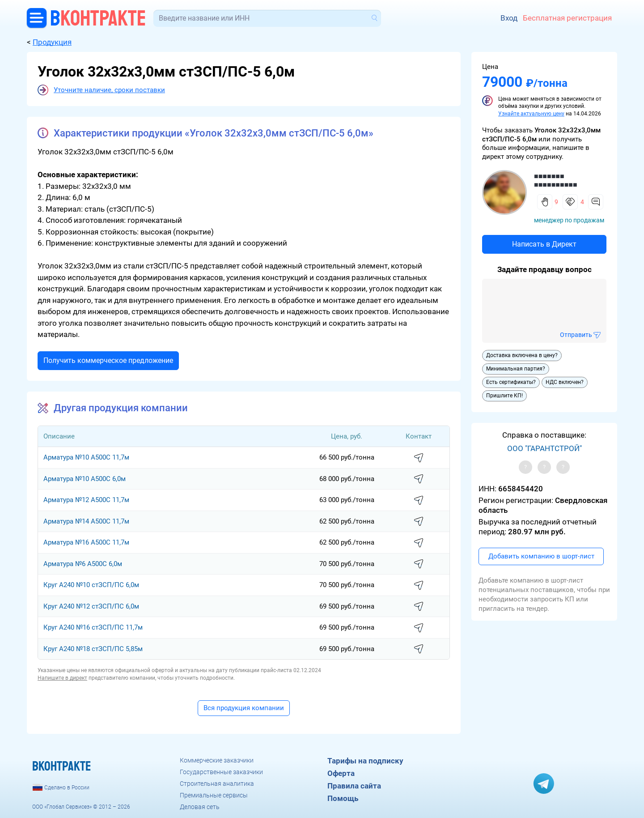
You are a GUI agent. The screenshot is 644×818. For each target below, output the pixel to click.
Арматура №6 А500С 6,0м (83, 564)
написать (419, 458)
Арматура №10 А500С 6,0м (85, 479)
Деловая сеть (200, 807)
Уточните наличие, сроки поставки (109, 90)
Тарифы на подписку (365, 761)
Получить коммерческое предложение (108, 360)
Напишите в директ (62, 678)
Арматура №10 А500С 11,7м (86, 457)
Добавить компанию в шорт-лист (541, 556)
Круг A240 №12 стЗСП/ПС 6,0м (91, 606)
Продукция (52, 42)
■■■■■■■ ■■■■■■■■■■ (556, 180)
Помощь (343, 798)
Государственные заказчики (221, 772)
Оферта (341, 773)
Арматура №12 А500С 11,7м (86, 500)
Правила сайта (354, 786)
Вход (509, 18)
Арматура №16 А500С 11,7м (86, 542)
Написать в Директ (544, 244)
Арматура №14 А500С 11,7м (86, 521)
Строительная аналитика (217, 784)
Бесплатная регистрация (567, 18)
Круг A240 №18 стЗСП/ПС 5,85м (93, 649)
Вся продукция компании (244, 708)
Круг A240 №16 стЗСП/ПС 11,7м (93, 627)
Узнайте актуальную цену (531, 114)
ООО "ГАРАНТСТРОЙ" (544, 448)
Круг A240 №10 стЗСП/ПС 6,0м (91, 585)
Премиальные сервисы (214, 795)
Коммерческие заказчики (217, 760)
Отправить (576, 335)
